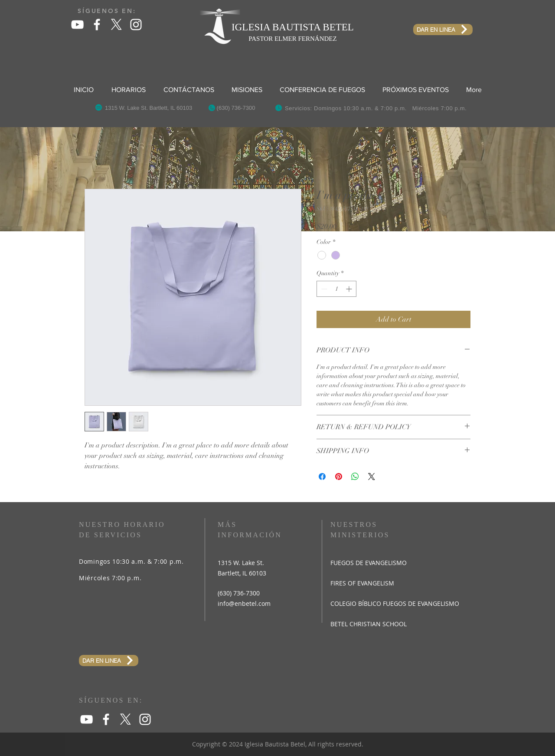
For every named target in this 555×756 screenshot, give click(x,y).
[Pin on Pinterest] (339, 477)
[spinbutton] (336, 289)
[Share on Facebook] (322, 477)
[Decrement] (323, 289)
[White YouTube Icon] (77, 25)
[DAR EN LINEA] (443, 30)
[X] (116, 25)
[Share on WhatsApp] (355, 477)
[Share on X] (372, 477)
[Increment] (350, 289)
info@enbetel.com (244, 603)
